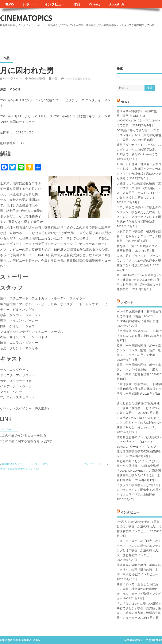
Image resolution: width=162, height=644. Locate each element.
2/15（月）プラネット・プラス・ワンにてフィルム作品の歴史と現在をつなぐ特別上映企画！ (139, 260)
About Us (117, 4)
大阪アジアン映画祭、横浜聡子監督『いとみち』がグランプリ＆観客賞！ (139, 236)
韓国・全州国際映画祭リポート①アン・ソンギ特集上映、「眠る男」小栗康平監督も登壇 (139, 369)
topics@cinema (12, 78)
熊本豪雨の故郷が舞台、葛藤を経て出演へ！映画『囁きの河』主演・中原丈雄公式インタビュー (139, 570)
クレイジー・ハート (95, 464)
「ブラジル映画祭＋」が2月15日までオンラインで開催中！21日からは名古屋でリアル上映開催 (139, 490)
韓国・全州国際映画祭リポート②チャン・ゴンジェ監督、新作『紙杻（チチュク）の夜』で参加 (139, 350)
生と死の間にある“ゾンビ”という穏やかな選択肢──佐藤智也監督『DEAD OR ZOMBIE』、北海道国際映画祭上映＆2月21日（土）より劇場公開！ (139, 471)
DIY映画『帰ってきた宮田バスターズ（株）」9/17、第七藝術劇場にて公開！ (139, 135)
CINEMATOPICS (26, 18)
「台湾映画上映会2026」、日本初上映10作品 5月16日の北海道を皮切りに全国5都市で (139, 389)
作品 (77, 4)
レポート (29, 4)
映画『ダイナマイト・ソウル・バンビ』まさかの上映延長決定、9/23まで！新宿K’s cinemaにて (139, 150)
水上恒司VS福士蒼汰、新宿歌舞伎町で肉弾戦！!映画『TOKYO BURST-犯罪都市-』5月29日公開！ (139, 316)
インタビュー (55, 4)
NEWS (9, 4)
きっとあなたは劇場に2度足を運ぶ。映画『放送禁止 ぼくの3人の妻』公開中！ (138, 408)
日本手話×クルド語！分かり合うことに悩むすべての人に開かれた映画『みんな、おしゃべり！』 (139, 423)
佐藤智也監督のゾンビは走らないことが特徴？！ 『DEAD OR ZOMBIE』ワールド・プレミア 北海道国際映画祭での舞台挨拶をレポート (139, 447)
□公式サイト (9, 430)
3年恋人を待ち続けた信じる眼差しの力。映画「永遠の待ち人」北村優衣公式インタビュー (139, 526)
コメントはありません (77, 78)
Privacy (95, 4)
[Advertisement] (82, 40)
